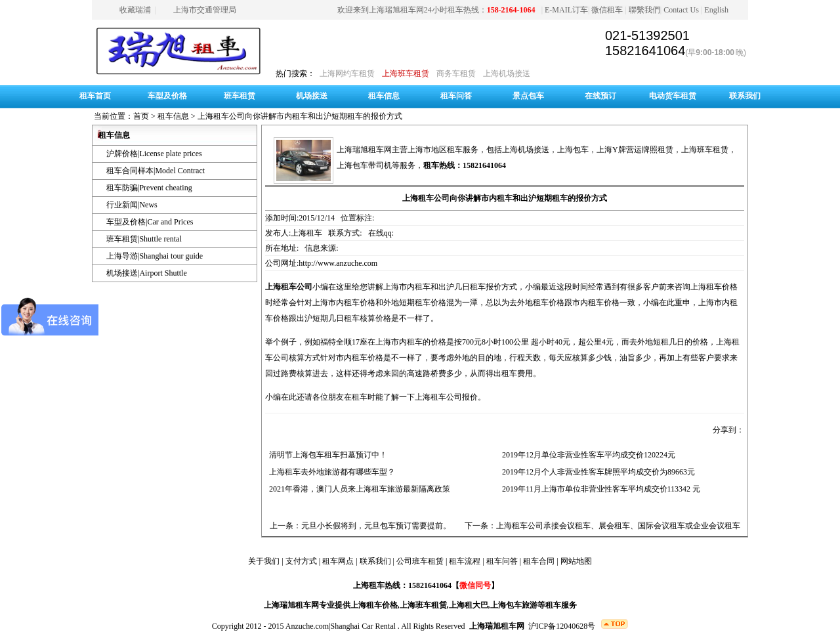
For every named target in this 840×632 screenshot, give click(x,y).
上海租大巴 (469, 605)
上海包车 (573, 150)
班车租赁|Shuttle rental (144, 239)
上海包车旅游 (514, 605)
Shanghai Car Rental (363, 626)
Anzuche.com (307, 626)
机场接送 (312, 96)
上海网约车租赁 (347, 74)
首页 (141, 116)
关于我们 (264, 561)
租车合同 (539, 561)
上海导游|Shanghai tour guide (155, 256)
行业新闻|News (132, 205)
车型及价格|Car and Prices (150, 222)
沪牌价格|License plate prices (154, 154)
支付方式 (301, 561)
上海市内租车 (399, 342)
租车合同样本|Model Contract (156, 171)
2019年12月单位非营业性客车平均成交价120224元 (587, 455)
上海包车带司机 (364, 165)
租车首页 (95, 96)
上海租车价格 (374, 605)
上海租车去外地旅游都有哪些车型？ (330, 472)
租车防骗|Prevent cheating (149, 188)
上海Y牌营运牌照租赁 (635, 150)
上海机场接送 (507, 74)
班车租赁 (240, 96)
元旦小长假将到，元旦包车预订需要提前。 (376, 526)
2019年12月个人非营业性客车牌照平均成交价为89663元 (597, 472)
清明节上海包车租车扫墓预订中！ (326, 455)
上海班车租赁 (406, 74)
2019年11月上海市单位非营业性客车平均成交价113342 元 (599, 489)
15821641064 (645, 51)
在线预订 (600, 96)
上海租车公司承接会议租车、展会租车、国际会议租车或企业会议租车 (618, 526)
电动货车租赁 (673, 96)
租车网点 (338, 561)
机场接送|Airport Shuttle (147, 273)
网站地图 (576, 561)
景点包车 (528, 96)
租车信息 (384, 96)
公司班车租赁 (420, 561)
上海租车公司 (289, 287)
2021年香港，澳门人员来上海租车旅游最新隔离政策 (358, 489)
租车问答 (456, 96)
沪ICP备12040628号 (562, 626)
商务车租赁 (456, 74)
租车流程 (465, 561)
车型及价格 (167, 96)
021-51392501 (647, 35)
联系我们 (745, 96)
